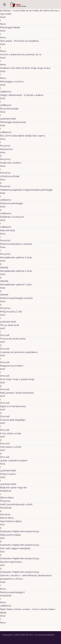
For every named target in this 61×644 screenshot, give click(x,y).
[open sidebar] (4, 4)
